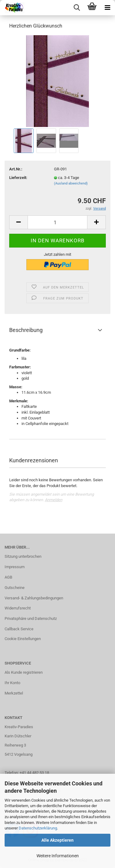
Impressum (15, 567)
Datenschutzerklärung (38, 828)
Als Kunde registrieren (24, 672)
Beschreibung (26, 330)
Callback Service (19, 629)
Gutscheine (15, 588)
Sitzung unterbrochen (23, 556)
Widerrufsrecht (18, 608)
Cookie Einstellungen (23, 639)
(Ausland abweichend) (71, 183)
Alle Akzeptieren (57, 840)
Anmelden (54, 500)
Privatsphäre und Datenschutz (31, 618)
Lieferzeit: (18, 178)
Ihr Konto (12, 683)
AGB (8, 577)
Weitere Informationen (58, 856)
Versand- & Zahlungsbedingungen (34, 598)
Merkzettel (14, 693)
